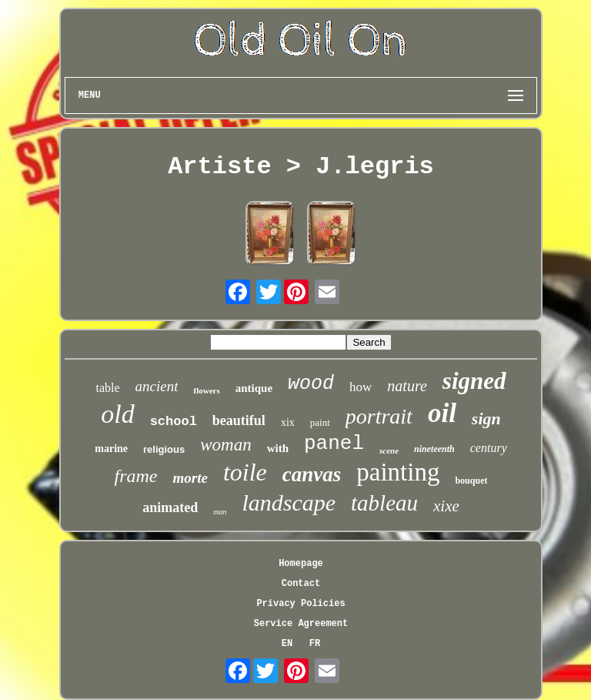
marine (111, 449)
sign (486, 419)
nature (407, 386)
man (220, 512)
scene (389, 450)
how (361, 387)
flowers (206, 390)
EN (287, 644)
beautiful (239, 420)
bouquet (471, 481)
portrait (379, 416)
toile (245, 472)
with (278, 448)
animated (170, 507)
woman (225, 445)
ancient (157, 386)
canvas (312, 474)
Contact (301, 584)
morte (190, 478)
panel (334, 444)
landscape (289, 502)
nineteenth (434, 449)
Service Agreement (301, 624)
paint (320, 422)
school (174, 422)
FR (315, 644)
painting (398, 472)
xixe (446, 506)
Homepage (301, 564)
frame (136, 476)
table (107, 388)
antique (254, 388)
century (489, 448)
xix (288, 422)
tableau (384, 503)
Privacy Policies (301, 604)
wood (311, 384)
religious (164, 449)
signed (474, 381)
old (117, 414)
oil (442, 413)
